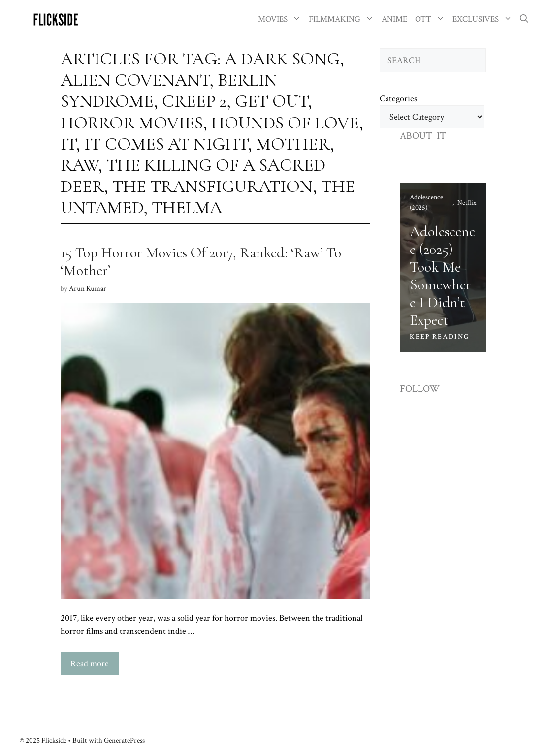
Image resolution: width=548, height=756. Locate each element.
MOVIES (281, 19)
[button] (524, 19)
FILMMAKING (343, 19)
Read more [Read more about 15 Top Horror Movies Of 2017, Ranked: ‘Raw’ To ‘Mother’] (90, 664)
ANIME (394, 19)
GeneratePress (124, 740)
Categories (398, 99)
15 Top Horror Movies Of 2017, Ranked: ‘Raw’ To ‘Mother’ (201, 262)
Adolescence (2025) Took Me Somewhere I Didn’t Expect (442, 276)
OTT (432, 19)
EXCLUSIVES (484, 19)
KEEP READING (440, 337)
